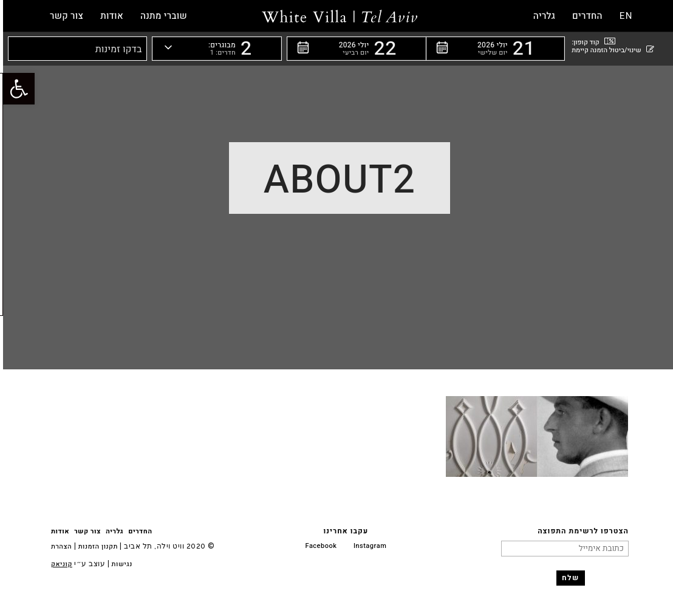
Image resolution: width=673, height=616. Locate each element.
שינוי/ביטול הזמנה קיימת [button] (610, 50)
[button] (492, 49)
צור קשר (84, 531)
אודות (57, 531)
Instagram (367, 546)
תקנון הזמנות (95, 546)
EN (623, 16)
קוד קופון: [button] (590, 42)
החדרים (137, 531)
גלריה (111, 531)
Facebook (318, 546)
